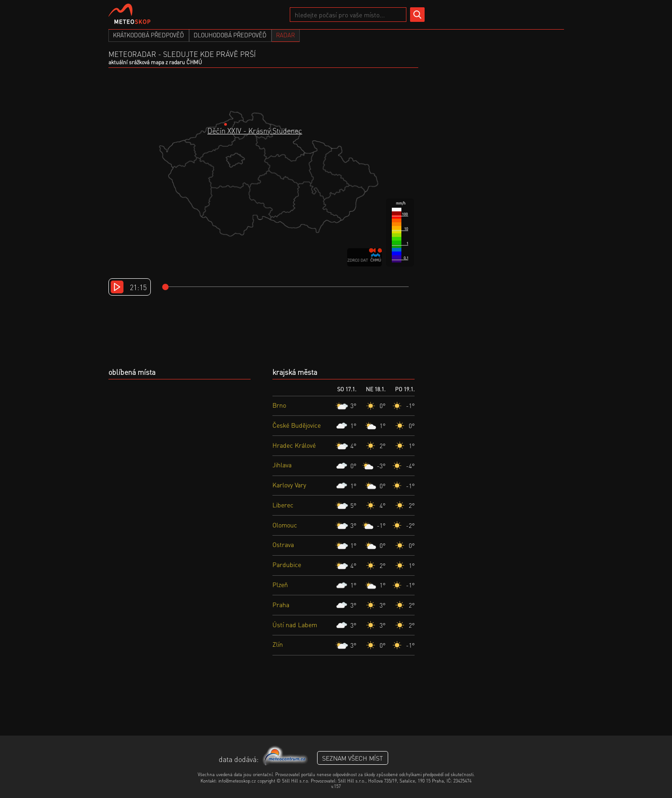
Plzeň (280, 584)
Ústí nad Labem (295, 624)
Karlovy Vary (289, 485)
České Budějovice (297, 425)
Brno (279, 405)
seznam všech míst (353, 758)
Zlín (278, 644)
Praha (281, 604)
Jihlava (282, 465)
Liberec (283, 505)
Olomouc (285, 525)
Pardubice (287, 564)
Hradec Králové (294, 445)
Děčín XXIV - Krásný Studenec (255, 130)
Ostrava (283, 544)
